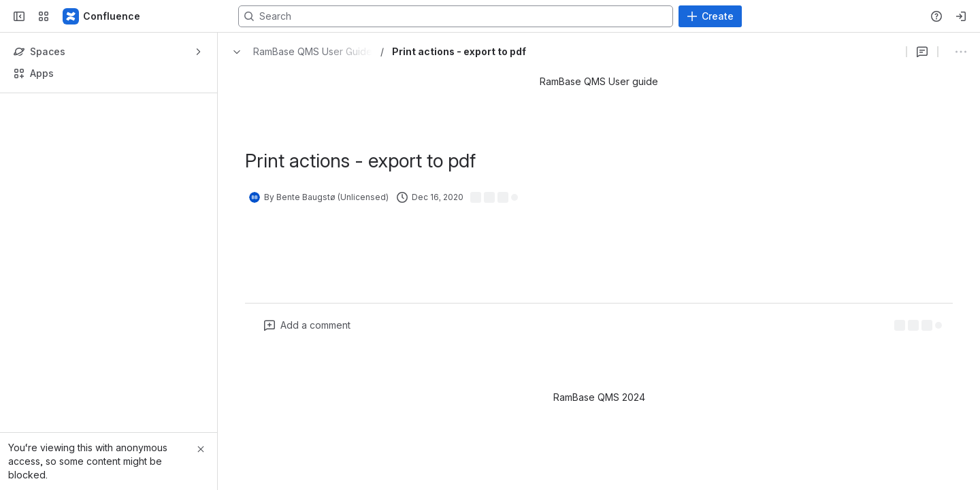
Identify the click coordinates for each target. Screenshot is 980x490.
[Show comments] (836, 52)
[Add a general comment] (307, 325)
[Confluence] (102, 16)
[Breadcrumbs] (299, 52)
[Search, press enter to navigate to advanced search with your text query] (487, 16)
